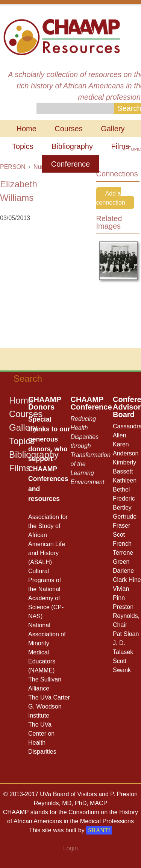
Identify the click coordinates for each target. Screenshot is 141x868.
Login (70, 848)
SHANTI (99, 830)
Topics (23, 146)
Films (120, 146)
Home (26, 129)
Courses (68, 129)
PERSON (13, 167)
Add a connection (111, 198)
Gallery (113, 129)
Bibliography (72, 146)
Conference (70, 164)
